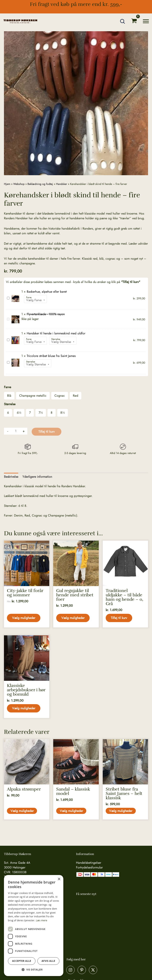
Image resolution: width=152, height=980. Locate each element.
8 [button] (52, 413)
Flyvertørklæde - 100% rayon (7, 317)
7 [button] (30, 413)
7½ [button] (41, 413)
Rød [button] (76, 396)
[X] (93, 970)
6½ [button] (19, 413)
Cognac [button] (60, 396)
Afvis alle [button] (48, 961)
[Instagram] (70, 970)
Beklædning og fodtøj (40, 184)
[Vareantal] (16, 431)
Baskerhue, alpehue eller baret (7, 296)
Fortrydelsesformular (89, 867)
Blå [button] (9, 396)
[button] (123, 21)
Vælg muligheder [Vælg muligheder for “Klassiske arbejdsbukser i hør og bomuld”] (24, 709)
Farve (29, 297)
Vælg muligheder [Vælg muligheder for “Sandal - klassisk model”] (72, 812)
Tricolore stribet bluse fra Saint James (7, 360)
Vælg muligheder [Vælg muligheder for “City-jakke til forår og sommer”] (24, 618)
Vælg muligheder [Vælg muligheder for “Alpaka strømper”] (22, 812)
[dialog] (34, 926)
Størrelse (56, 339)
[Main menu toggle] (146, 21)
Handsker (62, 184)
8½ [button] (63, 413)
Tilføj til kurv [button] (119, 618)
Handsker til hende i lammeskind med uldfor (7, 338)
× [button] (59, 879)
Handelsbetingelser (89, 863)
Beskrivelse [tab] (11, 477)
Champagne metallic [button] (33, 396)
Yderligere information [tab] (37, 477)
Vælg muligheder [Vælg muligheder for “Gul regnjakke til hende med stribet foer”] (73, 618)
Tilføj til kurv (47, 432)
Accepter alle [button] (22, 961)
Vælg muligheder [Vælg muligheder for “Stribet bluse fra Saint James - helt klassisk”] (121, 812)
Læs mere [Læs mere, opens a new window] (41, 920)
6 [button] (8, 413)
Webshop (19, 184)
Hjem (7, 184)
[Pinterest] (82, 970)
